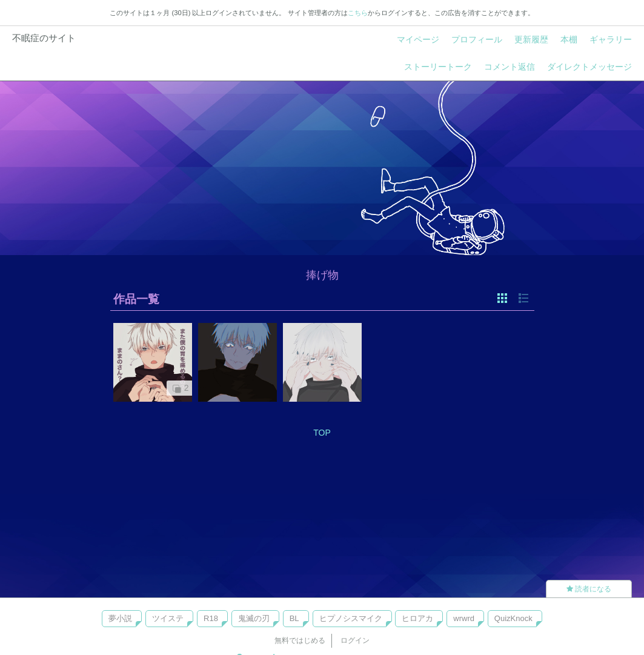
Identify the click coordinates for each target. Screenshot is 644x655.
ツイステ (168, 618)
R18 (211, 618)
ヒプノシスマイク (351, 618)
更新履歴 (531, 39)
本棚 (569, 39)
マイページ (418, 39)
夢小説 (120, 618)
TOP (322, 433)
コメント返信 (510, 67)
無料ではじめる (300, 640)
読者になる (589, 589)
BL (294, 618)
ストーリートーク (438, 67)
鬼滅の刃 (254, 618)
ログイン (355, 640)
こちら (358, 13)
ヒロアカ (417, 618)
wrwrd (464, 618)
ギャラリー (611, 39)
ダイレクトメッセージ (589, 67)
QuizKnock (513, 618)
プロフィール (477, 39)
